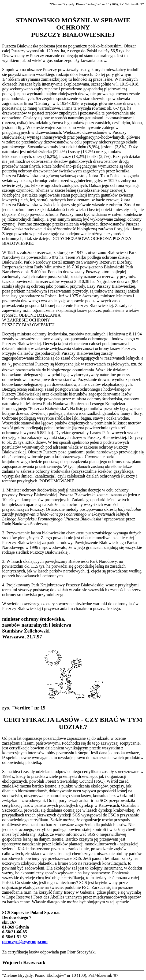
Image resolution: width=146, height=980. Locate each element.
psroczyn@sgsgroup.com (25, 942)
